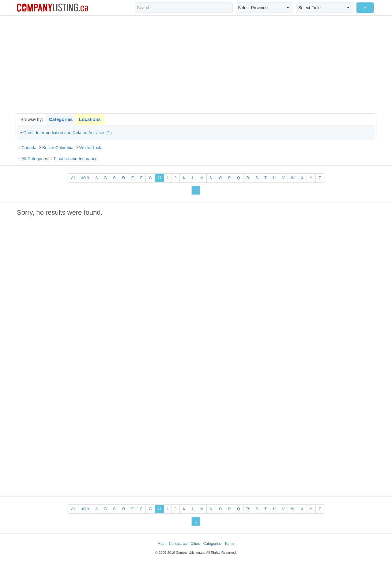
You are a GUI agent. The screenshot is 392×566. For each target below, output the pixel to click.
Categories (61, 119)
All (73, 178)
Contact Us (178, 544)
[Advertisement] (196, 64)
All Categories (35, 159)
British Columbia (58, 148)
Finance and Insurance (76, 159)
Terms (230, 544)
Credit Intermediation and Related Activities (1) (68, 133)
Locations (90, 119)
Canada (29, 148)
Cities (195, 544)
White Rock (90, 148)
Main (161, 544)
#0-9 (85, 178)
